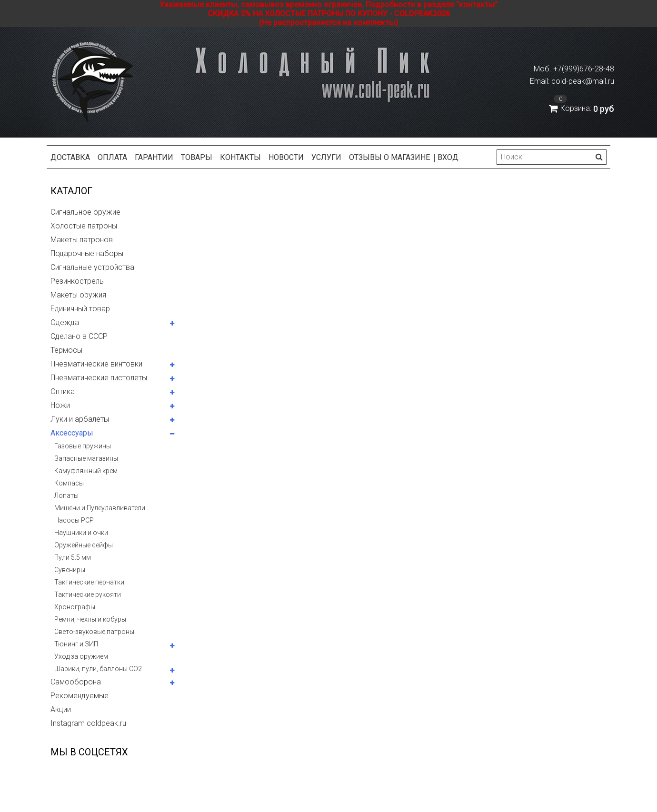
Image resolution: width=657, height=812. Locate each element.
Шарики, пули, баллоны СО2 (98, 669)
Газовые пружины (83, 446)
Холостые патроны (84, 226)
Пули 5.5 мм (73, 557)
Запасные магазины (86, 458)
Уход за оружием (81, 656)
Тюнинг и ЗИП (76, 644)
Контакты (240, 157)
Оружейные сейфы (84, 545)
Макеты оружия (78, 295)
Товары (197, 157)
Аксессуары (72, 433)
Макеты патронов (82, 240)
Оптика (63, 391)
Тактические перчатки (89, 582)
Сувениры (70, 570)
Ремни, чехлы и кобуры (90, 619)
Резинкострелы (78, 281)
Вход (448, 157)
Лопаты (66, 495)
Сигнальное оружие (85, 212)
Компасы (69, 483)
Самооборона (76, 682)
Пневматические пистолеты (99, 378)
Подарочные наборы (87, 253)
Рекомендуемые (80, 696)
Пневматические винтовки (96, 364)
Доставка (70, 157)
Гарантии (154, 157)
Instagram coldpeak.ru (88, 723)
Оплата (112, 157)
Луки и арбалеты (80, 419)
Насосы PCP (74, 520)
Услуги (326, 157)
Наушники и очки (81, 533)
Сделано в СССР (79, 336)
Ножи (60, 405)
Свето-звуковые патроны (94, 632)
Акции (61, 709)
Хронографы (75, 607)
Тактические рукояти (88, 594)
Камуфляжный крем (86, 471)
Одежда (65, 322)
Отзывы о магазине (389, 157)
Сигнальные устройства (92, 267)
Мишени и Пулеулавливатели (100, 508)
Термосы (66, 350)
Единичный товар (80, 309)
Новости (286, 157)
